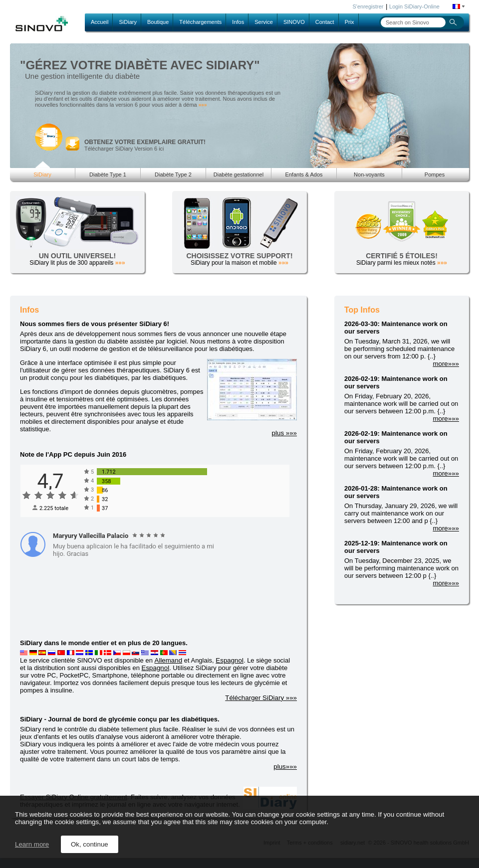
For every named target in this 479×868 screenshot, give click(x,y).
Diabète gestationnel (239, 174)
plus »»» (284, 433)
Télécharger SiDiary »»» (261, 698)
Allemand (169, 660)
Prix (350, 22)
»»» (203, 105)
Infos (238, 22)
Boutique (158, 22)
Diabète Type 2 (173, 174)
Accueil (100, 22)
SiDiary (127, 22)
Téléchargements (200, 22)
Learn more (32, 844)
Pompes (435, 174)
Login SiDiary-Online (414, 6)
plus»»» (285, 767)
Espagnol (230, 660)
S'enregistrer (368, 6)
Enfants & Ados (304, 174)
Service (264, 22)
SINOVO (294, 22)
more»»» (446, 364)
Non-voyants (369, 174)
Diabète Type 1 (108, 174)
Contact (325, 22)
